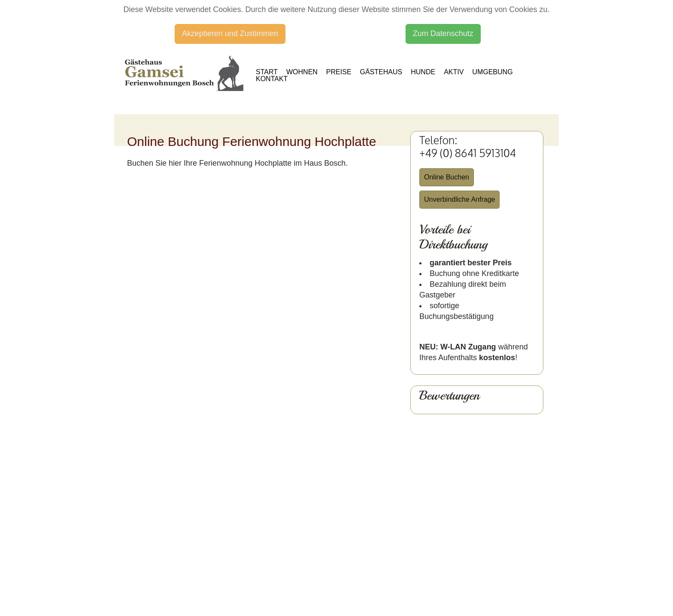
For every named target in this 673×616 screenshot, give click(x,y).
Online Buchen (447, 177)
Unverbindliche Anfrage (459, 199)
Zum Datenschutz (443, 33)
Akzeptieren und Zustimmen (230, 33)
